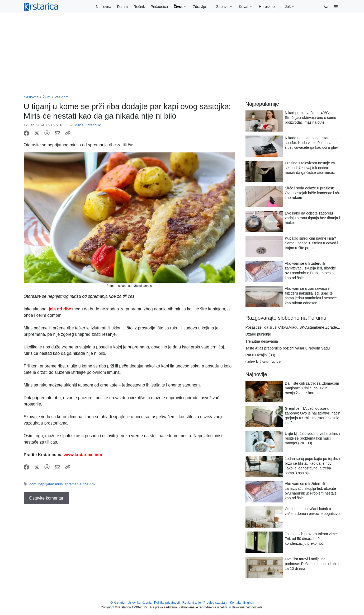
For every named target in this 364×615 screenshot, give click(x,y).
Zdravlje (203, 7)
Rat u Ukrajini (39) (260, 355)
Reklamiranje (192, 603)
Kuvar (247, 7)
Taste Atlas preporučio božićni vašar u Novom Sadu (288, 348)
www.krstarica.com (83, 455)
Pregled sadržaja (215, 603)
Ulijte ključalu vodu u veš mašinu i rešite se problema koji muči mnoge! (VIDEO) (312, 438)
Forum (122, 7)
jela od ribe (59, 309)
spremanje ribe (77, 484)
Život (182, 7)
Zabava (226, 7)
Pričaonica (159, 7)
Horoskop (271, 7)
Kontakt (235, 603)
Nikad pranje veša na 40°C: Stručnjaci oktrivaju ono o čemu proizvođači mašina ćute (311, 118)
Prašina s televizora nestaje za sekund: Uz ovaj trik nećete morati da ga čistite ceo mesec (310, 168)
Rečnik (139, 7)
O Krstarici (118, 603)
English (249, 603)
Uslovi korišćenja (140, 603)
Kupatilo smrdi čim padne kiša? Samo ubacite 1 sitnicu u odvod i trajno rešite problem (311, 243)
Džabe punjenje (258, 334)
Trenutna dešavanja (262, 341)
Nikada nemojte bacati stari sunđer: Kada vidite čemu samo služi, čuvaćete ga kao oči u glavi (312, 143)
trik (93, 484)
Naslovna (103, 7)
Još (292, 7)
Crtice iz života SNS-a (263, 362)
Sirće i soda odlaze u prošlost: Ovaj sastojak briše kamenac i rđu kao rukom (313, 193)
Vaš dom (62, 97)
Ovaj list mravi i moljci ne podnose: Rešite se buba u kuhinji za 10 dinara (313, 564)
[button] (326, 7)
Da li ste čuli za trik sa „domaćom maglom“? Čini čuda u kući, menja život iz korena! (312, 388)
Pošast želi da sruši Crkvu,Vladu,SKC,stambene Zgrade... (293, 327)
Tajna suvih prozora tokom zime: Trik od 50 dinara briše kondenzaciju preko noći (311, 539)
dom (33, 484)
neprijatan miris (50, 484)
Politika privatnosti (167, 603)
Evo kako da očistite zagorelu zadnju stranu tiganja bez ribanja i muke (312, 218)
